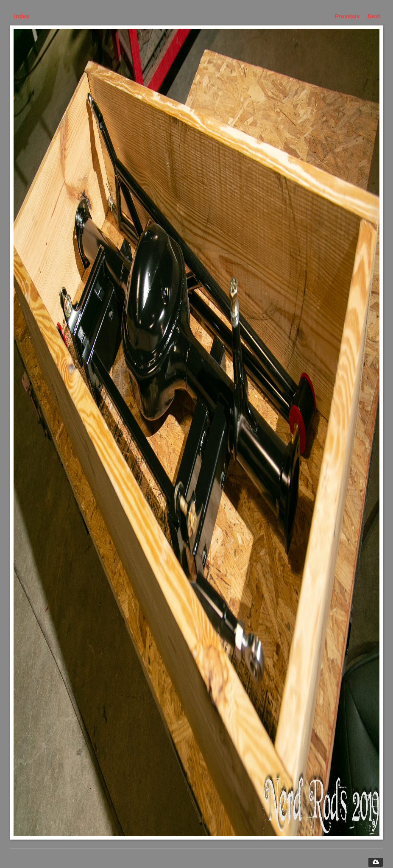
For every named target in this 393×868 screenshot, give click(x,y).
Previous (347, 16)
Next (374, 16)
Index (22, 16)
